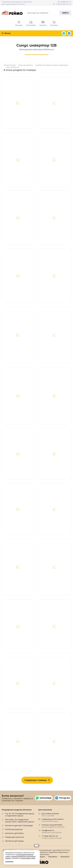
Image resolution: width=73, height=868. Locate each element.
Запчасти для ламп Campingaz (19, 826)
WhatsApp (64, 33)
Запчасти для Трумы (14, 841)
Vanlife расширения (14, 829)
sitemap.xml (65, 856)
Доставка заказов (50, 814)
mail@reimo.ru (66, 2)
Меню (6, 33)
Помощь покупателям (53, 826)
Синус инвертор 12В (12, 67)
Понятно (9, 862)
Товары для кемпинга (25, 65)
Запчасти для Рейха (14, 833)
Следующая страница (37, 780)
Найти (65, 13)
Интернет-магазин (10, 65)
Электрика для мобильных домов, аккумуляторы (52, 65)
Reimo (12, 13)
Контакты (53, 856)
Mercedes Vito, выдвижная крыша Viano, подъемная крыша (19, 821)
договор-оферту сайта (28, 858)
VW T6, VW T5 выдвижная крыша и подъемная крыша (20, 815)
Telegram (69, 33)
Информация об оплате (52, 820)
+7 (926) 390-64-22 (63, 4)
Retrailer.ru (37, 846)
